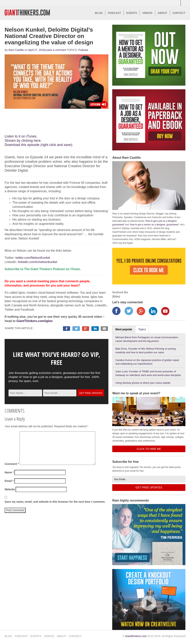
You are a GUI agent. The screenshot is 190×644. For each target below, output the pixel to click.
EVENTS (132, 13)
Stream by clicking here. (23, 141)
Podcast (83, 50)
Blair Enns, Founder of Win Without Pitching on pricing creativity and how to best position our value (145, 351)
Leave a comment (56, 50)
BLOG (99, 13)
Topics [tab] (142, 329)
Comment (12, 464)
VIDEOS (147, 13)
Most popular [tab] (124, 329)
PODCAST (114, 13)
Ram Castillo (16, 50)
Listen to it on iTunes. (21, 136)
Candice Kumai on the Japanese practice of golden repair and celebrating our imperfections (147, 362)
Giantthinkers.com (136, 636)
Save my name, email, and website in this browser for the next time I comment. (55, 502)
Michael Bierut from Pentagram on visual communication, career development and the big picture (147, 339)
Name (9, 472)
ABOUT (162, 13)
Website (10, 489)
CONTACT (179, 13)
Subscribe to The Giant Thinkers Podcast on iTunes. (43, 269)
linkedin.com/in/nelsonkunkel (38, 262)
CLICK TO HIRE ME (149, 449)
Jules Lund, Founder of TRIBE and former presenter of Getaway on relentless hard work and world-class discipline (148, 373)
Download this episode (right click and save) (38, 145)
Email (9, 481)
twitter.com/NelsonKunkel (33, 258)
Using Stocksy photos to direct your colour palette (143, 383)
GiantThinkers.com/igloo (34, 321)
